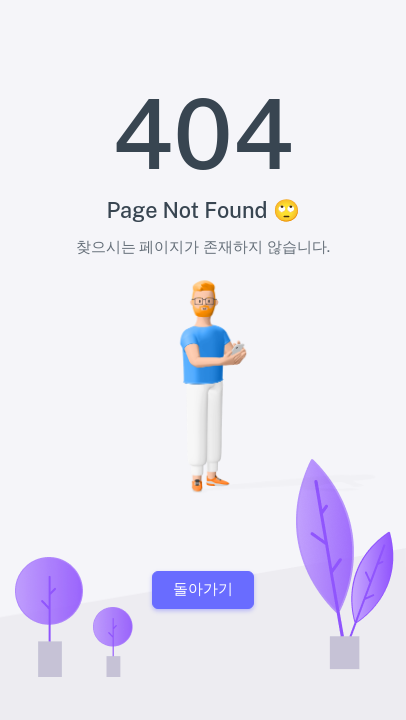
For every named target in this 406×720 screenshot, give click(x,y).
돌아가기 (203, 588)
